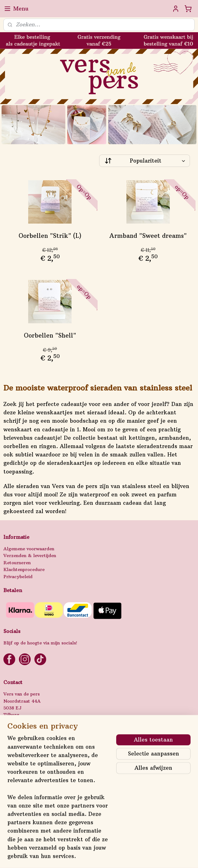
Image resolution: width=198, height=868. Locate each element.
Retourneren (17, 563)
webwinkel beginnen (117, 857)
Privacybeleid (18, 577)
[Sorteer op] (145, 161)
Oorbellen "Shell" (50, 335)
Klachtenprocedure (24, 569)
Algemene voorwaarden (29, 549)
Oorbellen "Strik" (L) (50, 236)
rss (92, 857)
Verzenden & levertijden (30, 556)
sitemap (80, 857)
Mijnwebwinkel (173, 857)
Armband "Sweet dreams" (148, 236)
